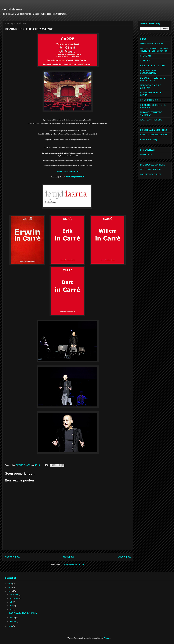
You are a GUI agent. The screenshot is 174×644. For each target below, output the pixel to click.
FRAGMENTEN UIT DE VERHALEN (151, 114)
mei (12, 606)
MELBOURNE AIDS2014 (152, 44)
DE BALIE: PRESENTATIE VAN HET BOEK (152, 79)
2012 (10, 587)
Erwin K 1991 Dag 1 (149, 140)
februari (13, 621)
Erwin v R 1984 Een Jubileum (154, 135)
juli (11, 602)
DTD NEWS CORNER (150, 169)
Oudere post (124, 557)
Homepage (69, 557)
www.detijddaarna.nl (75, 177)
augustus (14, 598)
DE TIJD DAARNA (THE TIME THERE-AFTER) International (154, 50)
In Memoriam (146, 154)
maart (13, 618)
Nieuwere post (12, 557)
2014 (10, 584)
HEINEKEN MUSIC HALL (152, 100)
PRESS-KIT (146, 56)
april (12, 610)
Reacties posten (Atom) (74, 564)
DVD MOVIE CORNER (151, 174)
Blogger (107, 638)
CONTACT (145, 61)
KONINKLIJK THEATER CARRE (23, 613)
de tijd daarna (12, 9)
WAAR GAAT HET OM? (151, 120)
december (14, 594)
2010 (10, 626)
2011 (10, 591)
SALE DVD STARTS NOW (152, 66)
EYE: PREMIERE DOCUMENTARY (148, 72)
